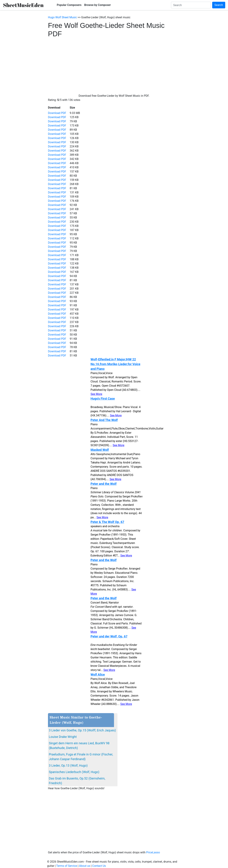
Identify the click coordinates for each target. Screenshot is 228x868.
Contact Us (99, 866)
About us (85, 866)
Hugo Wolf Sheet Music (62, 17)
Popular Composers (69, 5)
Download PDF (57, 113)
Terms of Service (67, 866)
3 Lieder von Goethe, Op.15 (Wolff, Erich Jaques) (82, 730)
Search (219, 5)
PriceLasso (153, 852)
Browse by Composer (98, 5)
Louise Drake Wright (63, 737)
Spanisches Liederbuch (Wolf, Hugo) (74, 772)
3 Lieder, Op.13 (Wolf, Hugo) (68, 765)
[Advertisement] (114, 64)
